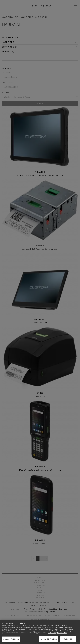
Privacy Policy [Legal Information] (62, 636)
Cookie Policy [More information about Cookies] (52, 636)
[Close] (76, 627)
